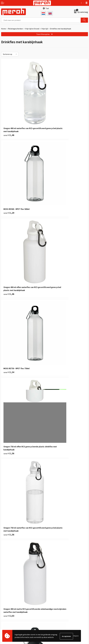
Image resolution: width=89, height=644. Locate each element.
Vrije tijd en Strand (32, 29)
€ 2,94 (9, 527)
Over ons (49, 547)
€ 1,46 (9, 113)
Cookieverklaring (52, 595)
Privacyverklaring (52, 598)
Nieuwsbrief (50, 550)
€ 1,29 (52, 107)
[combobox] (41, 20)
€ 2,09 (52, 287)
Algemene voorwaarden (55, 588)
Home (3, 29)
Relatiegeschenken (16, 29)
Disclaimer (50, 602)
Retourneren (6, 592)
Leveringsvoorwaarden (54, 592)
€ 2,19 (52, 353)
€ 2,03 (9, 293)
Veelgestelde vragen (53, 554)
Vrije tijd (45, 29)
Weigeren (76, 636)
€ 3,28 (52, 467)
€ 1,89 (9, 353)
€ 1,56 (9, 230)
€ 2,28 (9, 413)
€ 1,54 (52, 167)
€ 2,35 (52, 407)
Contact (4, 588)
